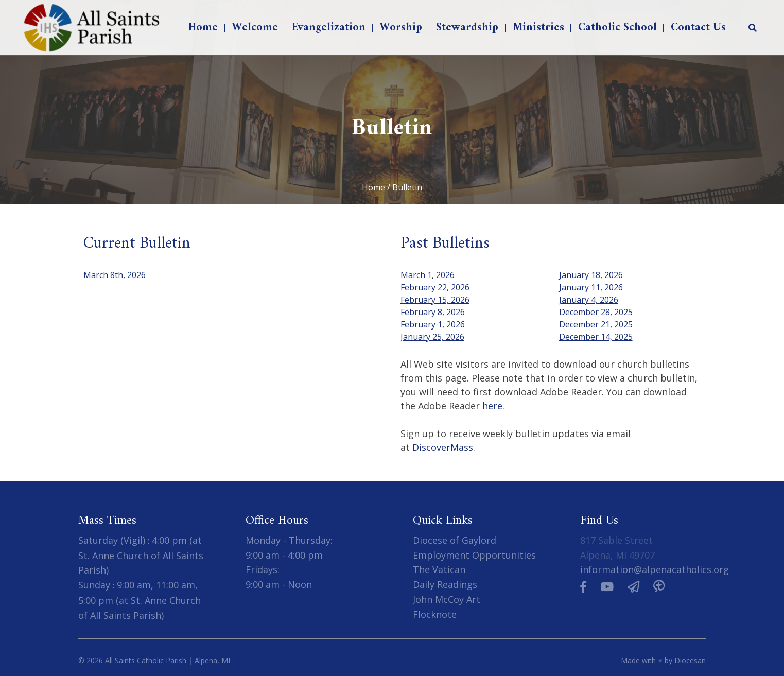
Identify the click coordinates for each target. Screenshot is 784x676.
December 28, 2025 (596, 312)
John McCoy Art (447, 599)
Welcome (267, 28)
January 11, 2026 (591, 287)
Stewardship (480, 28)
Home (215, 28)
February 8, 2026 (433, 312)
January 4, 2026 (589, 300)
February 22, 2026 (435, 287)
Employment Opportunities (474, 555)
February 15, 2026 (435, 300)
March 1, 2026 (428, 275)
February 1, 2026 (433, 324)
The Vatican (439, 569)
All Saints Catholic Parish (146, 660)
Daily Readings (445, 584)
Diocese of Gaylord (455, 540)
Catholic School (629, 28)
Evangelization (341, 28)
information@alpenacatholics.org (655, 569)
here (492, 406)
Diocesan (690, 660)
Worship (413, 28)
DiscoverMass (443, 447)
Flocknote (435, 614)
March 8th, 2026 (115, 275)
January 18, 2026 (591, 275)
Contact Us (710, 28)
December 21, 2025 (596, 324)
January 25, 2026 (432, 337)
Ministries (550, 28)
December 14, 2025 (596, 337)
